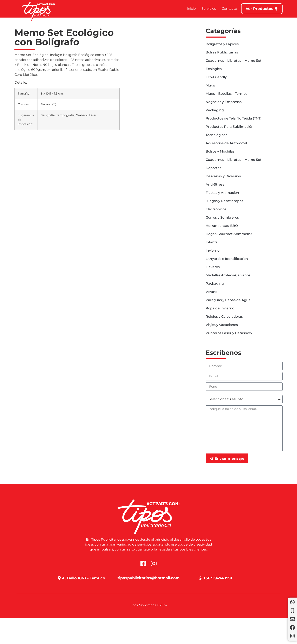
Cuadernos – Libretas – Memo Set (234, 61)
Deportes (213, 168)
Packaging (215, 110)
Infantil (212, 242)
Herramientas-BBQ (222, 226)
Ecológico (214, 69)
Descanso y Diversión (223, 176)
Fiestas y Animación (222, 193)
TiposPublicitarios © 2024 (148, 605)
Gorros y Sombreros (222, 217)
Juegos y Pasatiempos (224, 201)
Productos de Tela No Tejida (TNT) (233, 118)
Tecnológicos (216, 135)
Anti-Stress (215, 184)
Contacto (229, 9)
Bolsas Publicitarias (222, 52)
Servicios (209, 9)
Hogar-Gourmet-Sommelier (229, 234)
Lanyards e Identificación (227, 259)
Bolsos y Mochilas (220, 151)
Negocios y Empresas (224, 102)
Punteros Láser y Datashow (229, 333)
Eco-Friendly (216, 77)
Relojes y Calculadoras (224, 317)
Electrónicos (216, 209)
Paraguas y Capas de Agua (228, 300)
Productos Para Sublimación (230, 127)
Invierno (213, 250)
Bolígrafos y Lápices (222, 44)
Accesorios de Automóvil (226, 143)
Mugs (210, 85)
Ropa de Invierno (220, 308)
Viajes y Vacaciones (222, 325)
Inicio (191, 9)
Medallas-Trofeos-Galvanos (228, 275)
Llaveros (213, 267)
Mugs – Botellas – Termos (226, 94)
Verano (212, 292)
